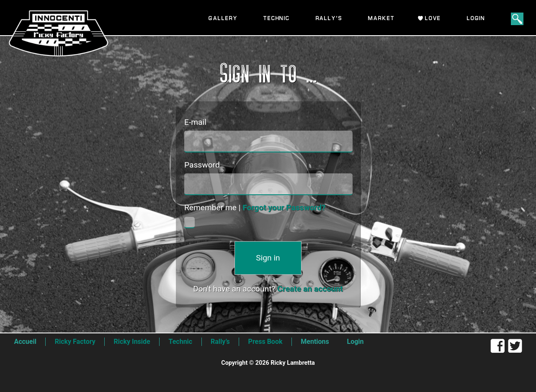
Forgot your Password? (284, 208)
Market (381, 19)
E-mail (195, 122)
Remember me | (255, 208)
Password (202, 165)
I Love (431, 19)
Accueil (25, 342)
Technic (277, 19)
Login (476, 19)
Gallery (223, 19)
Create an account (310, 289)
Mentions (315, 342)
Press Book (265, 342)
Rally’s (329, 19)
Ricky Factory (75, 342)
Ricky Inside (132, 342)
